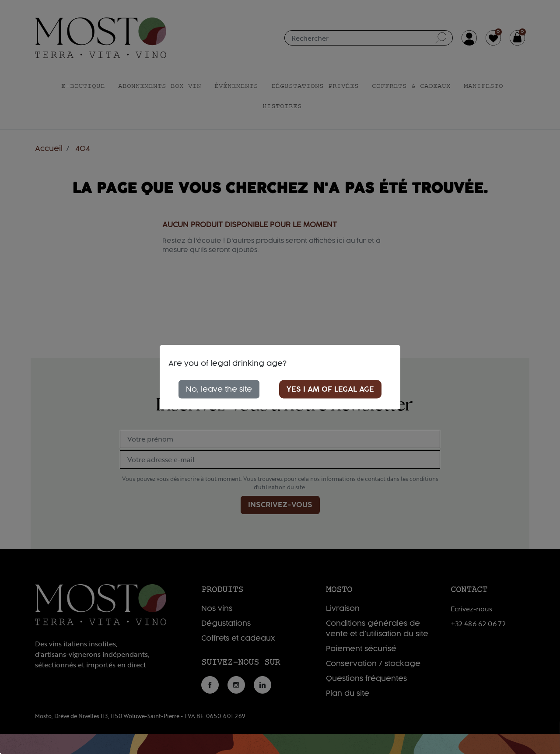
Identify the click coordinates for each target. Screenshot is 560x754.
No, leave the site (219, 389)
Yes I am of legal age (330, 389)
